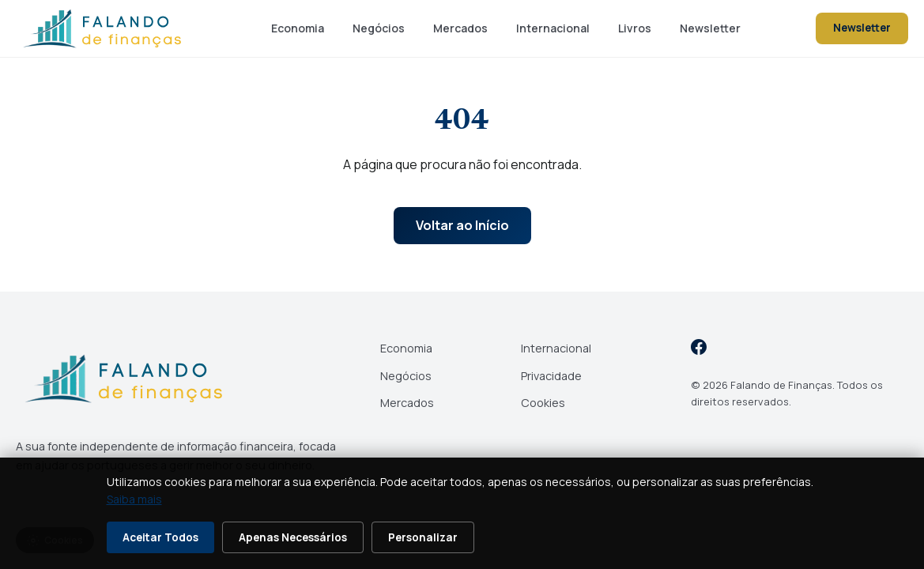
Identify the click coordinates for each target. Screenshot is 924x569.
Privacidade (551, 376)
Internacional (553, 28)
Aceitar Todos (160, 537)
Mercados (460, 28)
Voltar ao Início (462, 225)
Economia (298, 28)
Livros (635, 28)
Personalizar (423, 537)
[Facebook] (699, 350)
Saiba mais (134, 499)
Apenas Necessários (293, 537)
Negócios (379, 28)
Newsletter (710, 28)
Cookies (543, 403)
